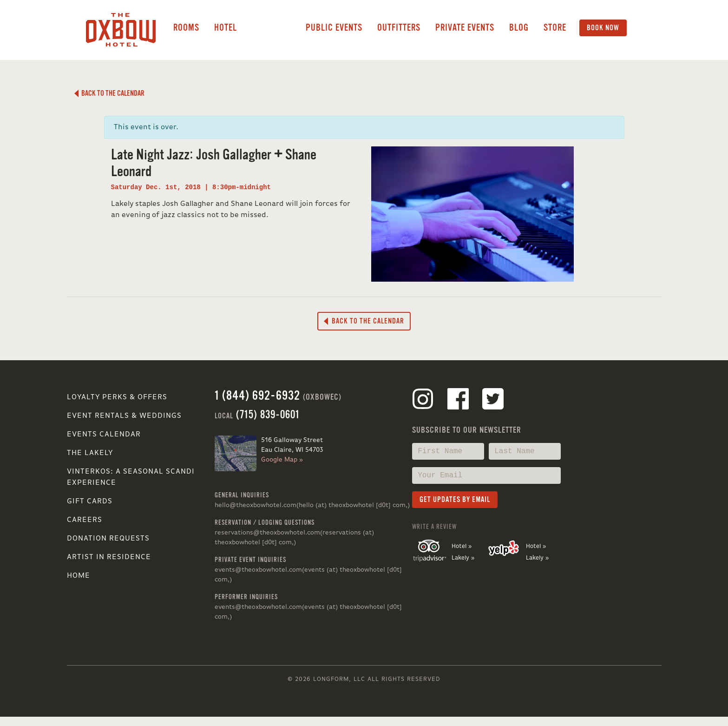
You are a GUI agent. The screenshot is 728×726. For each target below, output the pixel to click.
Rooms (186, 28)
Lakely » (463, 558)
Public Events (334, 28)
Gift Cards (90, 502)
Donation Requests (108, 539)
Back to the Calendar (109, 93)
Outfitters (399, 28)
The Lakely (90, 453)
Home (79, 576)
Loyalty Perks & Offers (117, 397)
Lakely (271, 28)
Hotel (226, 28)
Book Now (603, 28)
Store (555, 28)
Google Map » (282, 460)
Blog (519, 28)
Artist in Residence (109, 557)
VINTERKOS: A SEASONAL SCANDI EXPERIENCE (131, 477)
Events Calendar (104, 435)
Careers (85, 520)
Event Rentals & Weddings (124, 416)
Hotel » (462, 546)
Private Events (465, 28)
